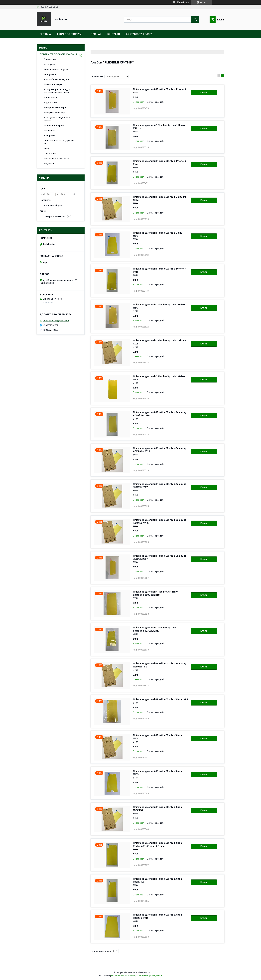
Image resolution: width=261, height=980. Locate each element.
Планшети (49, 131)
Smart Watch (50, 97)
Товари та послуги (69, 34)
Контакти (114, 34)
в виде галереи (218, 76)
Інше (46, 149)
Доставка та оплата (139, 34)
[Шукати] (195, 19)
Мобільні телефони (54, 126)
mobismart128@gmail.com (56, 321)
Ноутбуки (49, 164)
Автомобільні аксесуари (57, 79)
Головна (45, 34)
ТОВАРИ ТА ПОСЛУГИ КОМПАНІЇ (59, 54)
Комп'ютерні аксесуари (56, 69)
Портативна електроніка (57, 159)
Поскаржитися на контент (123, 976)
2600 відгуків (183, 2)
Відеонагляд (51, 102)
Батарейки (50, 136)
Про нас (96, 34)
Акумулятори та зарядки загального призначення (57, 91)
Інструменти (50, 74)
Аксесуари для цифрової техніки (57, 119)
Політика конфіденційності (149, 976)
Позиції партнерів (53, 84)
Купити (204, 93)
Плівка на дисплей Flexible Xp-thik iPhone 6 (159, 89)
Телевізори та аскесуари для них (59, 142)
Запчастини (50, 59)
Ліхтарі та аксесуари (55, 107)
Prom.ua (146, 973)
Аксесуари (50, 64)
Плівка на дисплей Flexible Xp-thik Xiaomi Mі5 (160, 699)
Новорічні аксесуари (55, 112)
